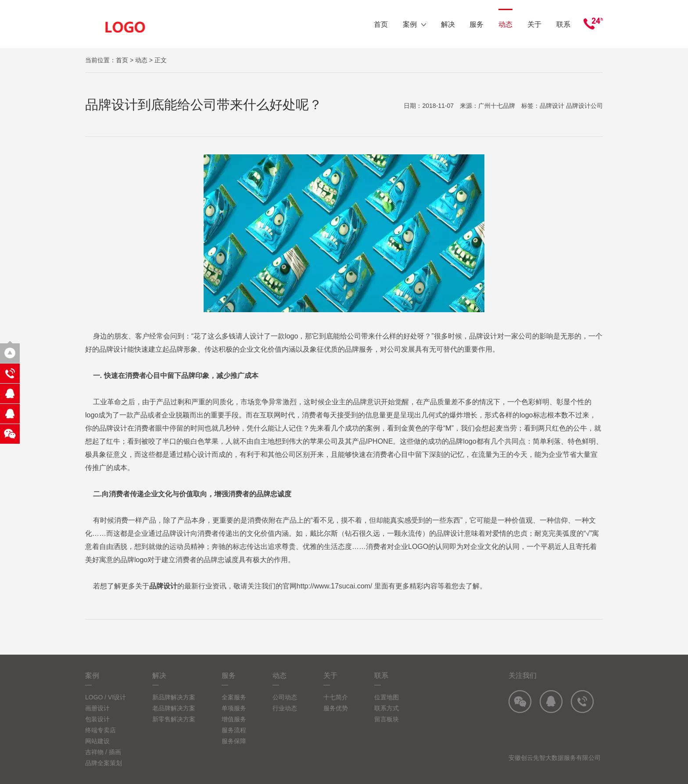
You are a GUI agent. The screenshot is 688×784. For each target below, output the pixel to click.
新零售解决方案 (174, 719)
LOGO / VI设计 (106, 697)
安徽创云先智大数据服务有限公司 (555, 758)
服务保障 (234, 741)
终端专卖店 (100, 730)
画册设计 (97, 708)
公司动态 (285, 697)
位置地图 (387, 697)
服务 (477, 24)
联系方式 (387, 708)
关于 (534, 24)
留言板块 (387, 719)
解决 (448, 24)
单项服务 (234, 708)
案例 (414, 24)
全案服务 (234, 697)
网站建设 (97, 741)
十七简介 (336, 697)
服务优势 (336, 708)
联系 (563, 24)
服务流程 (234, 730)
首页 (381, 24)
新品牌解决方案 (174, 697)
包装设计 (97, 719)
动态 (505, 24)
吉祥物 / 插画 (103, 752)
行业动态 (285, 708)
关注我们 (523, 675)
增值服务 (234, 719)
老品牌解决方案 (174, 708)
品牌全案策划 (104, 763)
